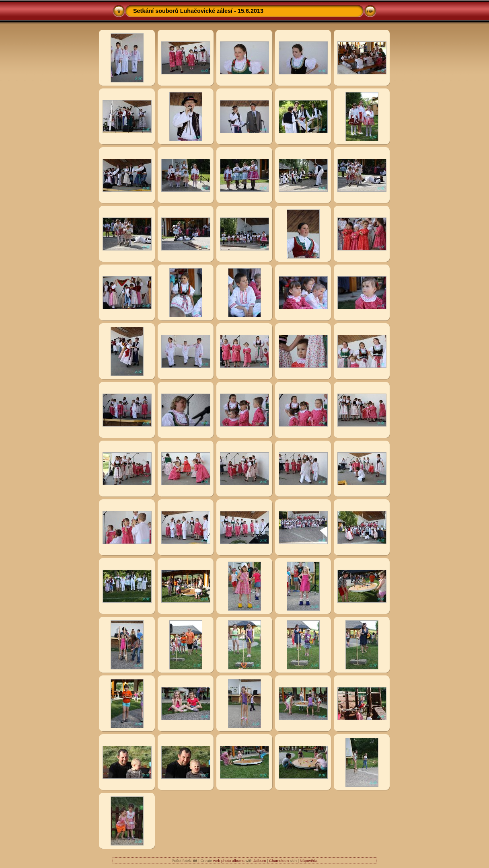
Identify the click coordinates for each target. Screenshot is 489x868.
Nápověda (309, 861)
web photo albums (229, 861)
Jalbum (260, 861)
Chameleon (279, 861)
